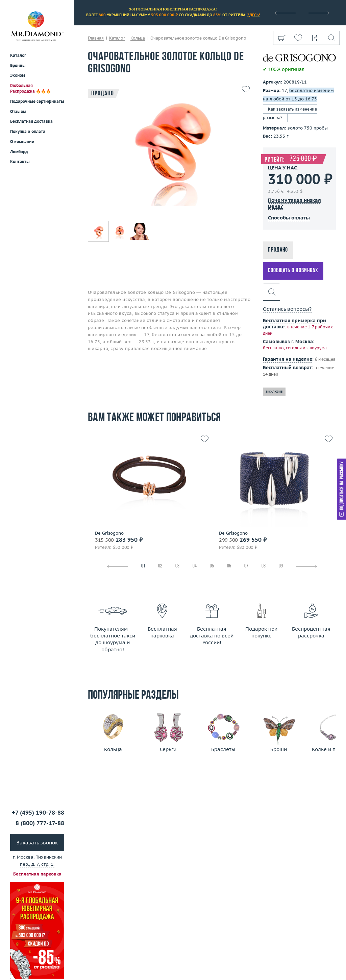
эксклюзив (274, 391)
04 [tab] (195, 566)
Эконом (18, 75)
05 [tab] (212, 566)
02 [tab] (160, 566)
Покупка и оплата (28, 131)
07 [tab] (246, 566)
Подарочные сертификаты (37, 101)
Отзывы (18, 111)
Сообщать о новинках (293, 271)
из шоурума (315, 348)
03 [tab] (177, 566)
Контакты (20, 161)
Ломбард (19, 152)
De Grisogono (109, 533)
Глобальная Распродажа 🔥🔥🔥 (31, 88)
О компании (22, 142)
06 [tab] (229, 566)
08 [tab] (264, 566)
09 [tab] (281, 566)
